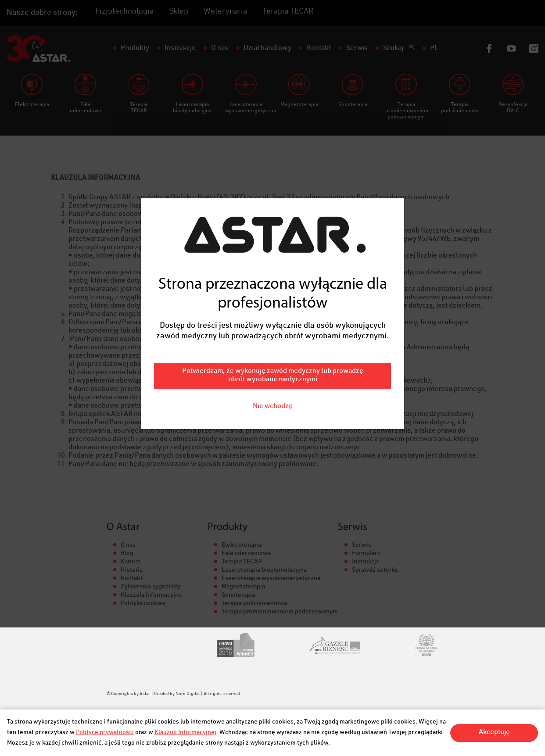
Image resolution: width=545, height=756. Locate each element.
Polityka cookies (143, 604)
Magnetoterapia (243, 587)
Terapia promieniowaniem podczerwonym (280, 612)
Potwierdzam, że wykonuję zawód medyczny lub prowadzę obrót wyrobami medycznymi (273, 353)
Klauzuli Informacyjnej (185, 733)
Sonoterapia (238, 595)
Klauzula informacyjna (151, 595)
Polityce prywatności (105, 733)
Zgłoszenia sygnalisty (151, 587)
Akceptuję (494, 733)
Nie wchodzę (273, 384)
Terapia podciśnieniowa (254, 604)
